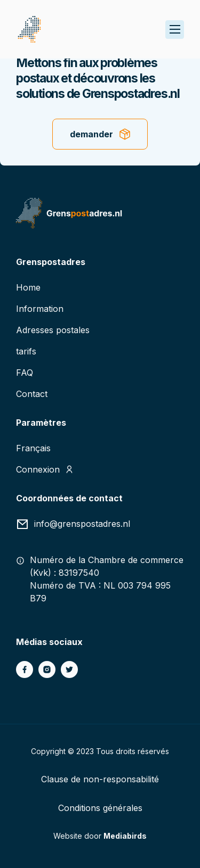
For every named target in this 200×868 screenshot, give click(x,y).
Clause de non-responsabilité (100, 779)
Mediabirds (125, 836)
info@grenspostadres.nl (82, 524)
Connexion (38, 469)
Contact (32, 394)
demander (91, 134)
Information (40, 309)
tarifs (26, 351)
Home (28, 287)
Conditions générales (100, 808)
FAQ (25, 373)
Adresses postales (53, 330)
